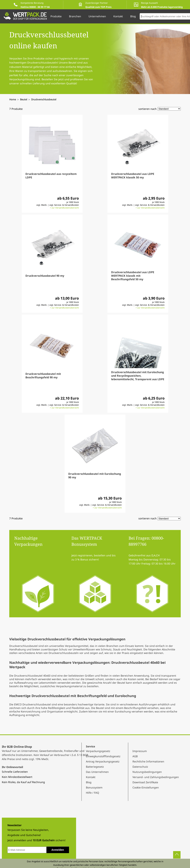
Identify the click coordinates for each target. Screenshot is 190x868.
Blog (89, 782)
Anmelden (58, 850)
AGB (135, 756)
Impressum (140, 751)
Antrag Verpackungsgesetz (103, 761)
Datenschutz (140, 767)
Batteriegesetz (95, 767)
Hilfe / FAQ (92, 793)
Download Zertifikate (145, 782)
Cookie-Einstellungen (146, 787)
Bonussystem (94, 787)
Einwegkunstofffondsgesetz (103, 756)
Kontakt (91, 777)
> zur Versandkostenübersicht (64, 208)
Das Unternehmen (97, 772)
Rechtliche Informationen (148, 761)
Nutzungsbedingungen (147, 772)
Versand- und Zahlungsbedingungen (156, 777)
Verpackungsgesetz (98, 751)
